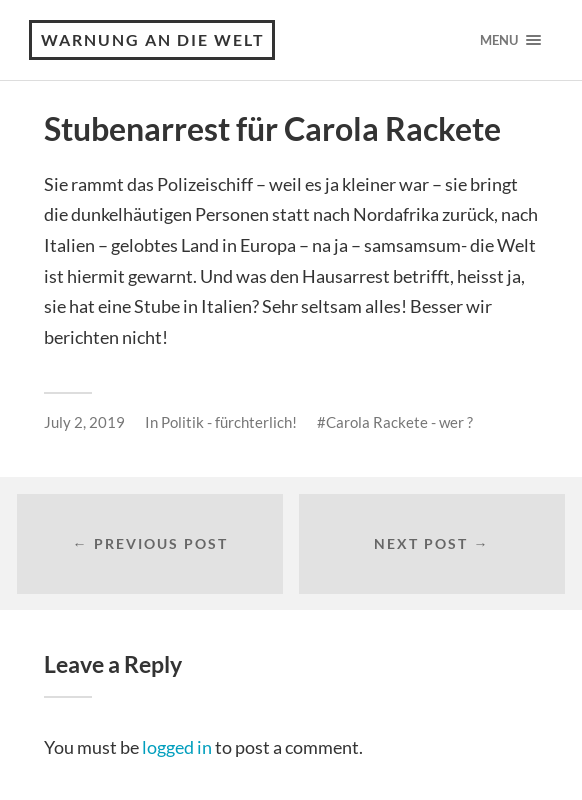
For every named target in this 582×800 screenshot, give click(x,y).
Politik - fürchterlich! (229, 422)
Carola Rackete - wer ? (399, 422)
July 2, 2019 (84, 422)
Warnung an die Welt (153, 39)
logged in (177, 747)
